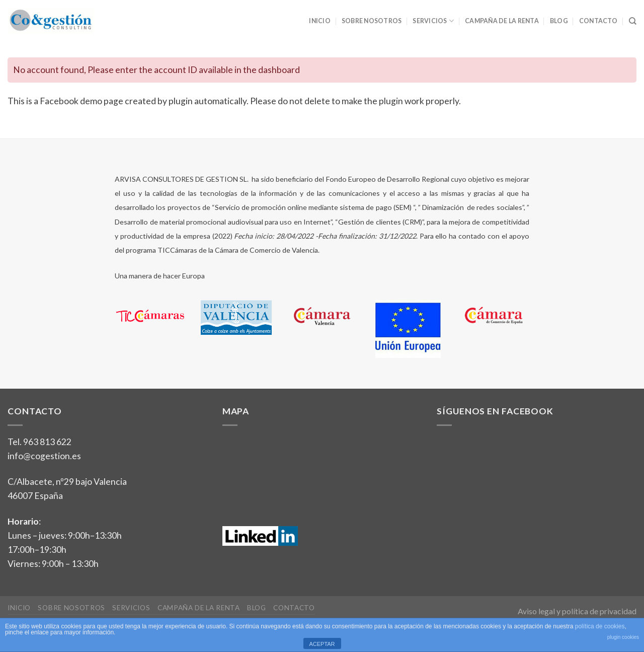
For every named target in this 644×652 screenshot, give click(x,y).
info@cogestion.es (44, 456)
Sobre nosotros (372, 21)
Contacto (598, 21)
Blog (559, 21)
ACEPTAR (322, 644)
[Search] (633, 21)
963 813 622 (47, 442)
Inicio (319, 21)
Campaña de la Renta (502, 21)
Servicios (433, 21)
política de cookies (600, 626)
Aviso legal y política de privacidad (577, 611)
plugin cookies (623, 637)
